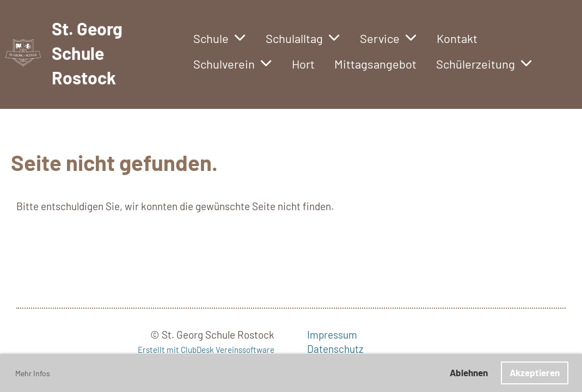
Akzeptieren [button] (535, 372)
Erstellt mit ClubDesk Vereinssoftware (206, 350)
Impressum (332, 335)
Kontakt (457, 38)
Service (388, 38)
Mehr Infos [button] (33, 373)
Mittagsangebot (375, 64)
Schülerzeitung (484, 64)
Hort (303, 64)
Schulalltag (303, 38)
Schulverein (233, 64)
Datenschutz (335, 349)
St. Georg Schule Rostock (87, 53)
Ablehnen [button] (469, 372)
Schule (220, 38)
